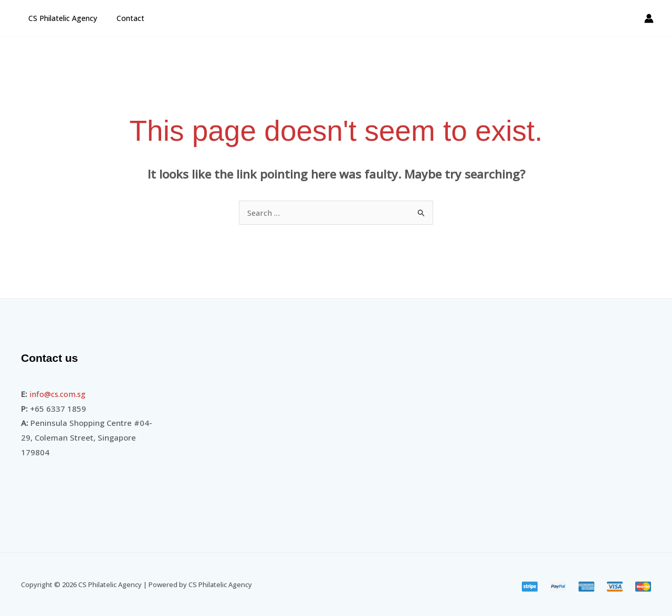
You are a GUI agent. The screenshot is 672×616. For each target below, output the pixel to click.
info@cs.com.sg (59, 394)
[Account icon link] (649, 18)
